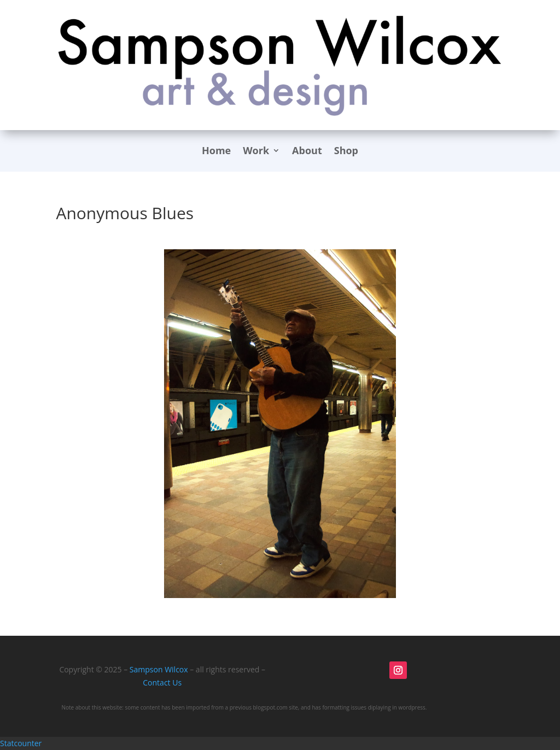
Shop (346, 152)
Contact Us (162, 682)
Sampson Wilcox (159, 669)
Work (256, 152)
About (307, 152)
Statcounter (21, 743)
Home (216, 152)
